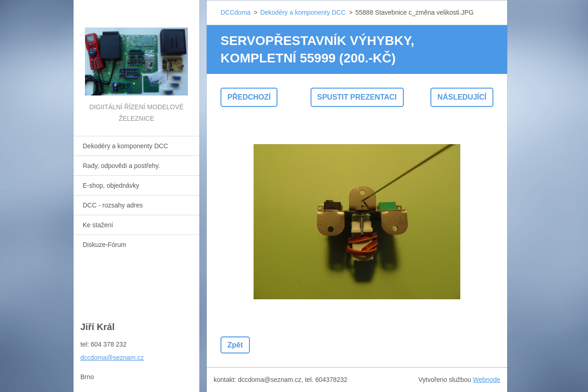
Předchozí (249, 97)
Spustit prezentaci (357, 97)
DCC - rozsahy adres (113, 205)
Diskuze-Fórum (105, 245)
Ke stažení (98, 225)
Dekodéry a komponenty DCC (125, 146)
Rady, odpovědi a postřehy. (121, 166)
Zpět (235, 345)
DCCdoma (235, 12)
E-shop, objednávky (111, 185)
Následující (462, 97)
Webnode (486, 380)
